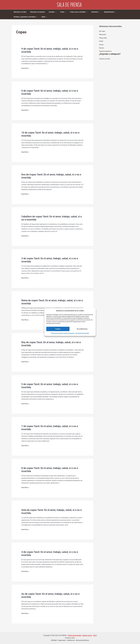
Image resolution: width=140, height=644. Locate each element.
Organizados (61, 640)
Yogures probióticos (106, 51)
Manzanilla (103, 35)
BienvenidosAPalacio (83, 640)
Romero (102, 48)
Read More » (25, 68)
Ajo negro (102, 31)
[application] (53, 12)
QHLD (95, 635)
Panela (101, 44)
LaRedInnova (71, 640)
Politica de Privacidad (74, 635)
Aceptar (58, 329)
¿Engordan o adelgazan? (110, 53)
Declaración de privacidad (82, 333)
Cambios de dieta (105, 58)
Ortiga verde (103, 38)
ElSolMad (53, 640)
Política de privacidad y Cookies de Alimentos (63, 333)
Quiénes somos (87, 635)
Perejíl (101, 41)
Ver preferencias (82, 329)
